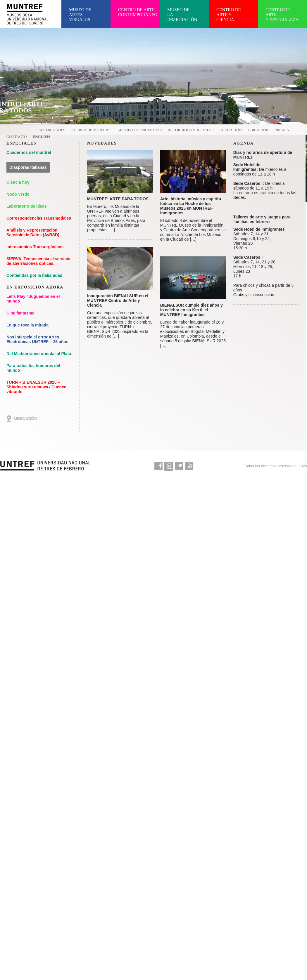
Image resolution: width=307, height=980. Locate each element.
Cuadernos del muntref (29, 152)
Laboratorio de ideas (27, 206)
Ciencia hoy (18, 182)
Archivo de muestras (139, 130)
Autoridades (52, 130)
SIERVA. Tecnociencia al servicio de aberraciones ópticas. (38, 261)
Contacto (17, 137)
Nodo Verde (18, 194)
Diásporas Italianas (28, 167)
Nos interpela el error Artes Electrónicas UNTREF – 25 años (37, 339)
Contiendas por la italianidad (34, 275)
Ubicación (258, 130)
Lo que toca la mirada (27, 325)
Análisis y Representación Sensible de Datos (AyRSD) (33, 232)
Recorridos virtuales (191, 130)
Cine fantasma (20, 313)
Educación (231, 130)
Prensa (282, 130)
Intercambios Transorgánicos (35, 247)
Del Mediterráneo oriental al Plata (39, 354)
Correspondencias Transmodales (39, 218)
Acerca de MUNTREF (91, 130)
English (41, 137)
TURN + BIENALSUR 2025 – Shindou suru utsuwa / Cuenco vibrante (36, 387)
